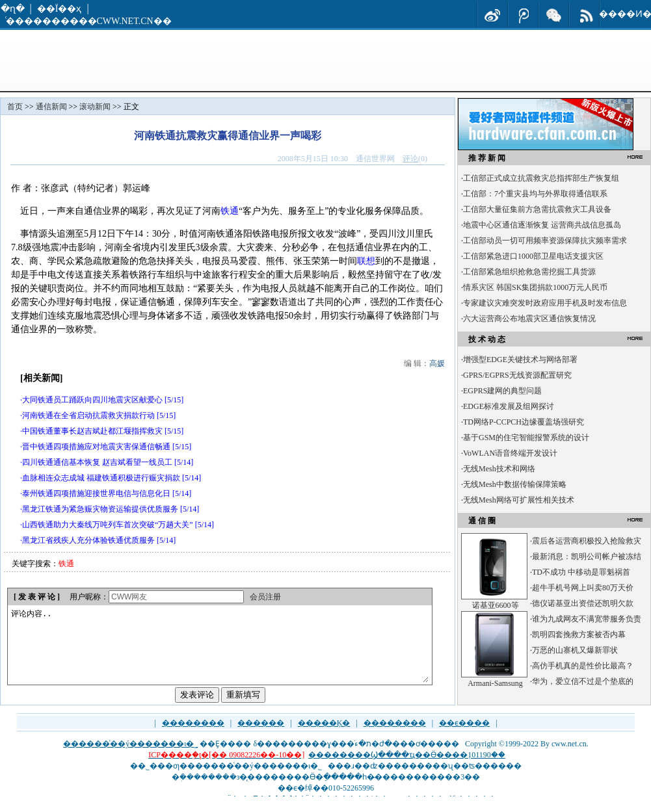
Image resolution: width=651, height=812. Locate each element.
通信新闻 (51, 107)
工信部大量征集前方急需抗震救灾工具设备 (537, 209)
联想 (366, 261)
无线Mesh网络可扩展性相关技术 (519, 500)
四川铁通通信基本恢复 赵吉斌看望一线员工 (97, 462)
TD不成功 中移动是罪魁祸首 (581, 572)
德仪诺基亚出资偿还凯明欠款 (583, 603)
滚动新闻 (95, 107)
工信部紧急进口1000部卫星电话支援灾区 (533, 256)
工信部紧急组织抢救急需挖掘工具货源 (529, 272)
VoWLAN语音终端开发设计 (510, 453)
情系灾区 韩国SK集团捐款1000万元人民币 (535, 287)
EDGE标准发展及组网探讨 (509, 406)
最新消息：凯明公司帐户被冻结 (587, 557)
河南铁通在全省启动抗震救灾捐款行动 (88, 415)
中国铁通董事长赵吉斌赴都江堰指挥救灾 (92, 431)
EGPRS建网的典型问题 (502, 391)
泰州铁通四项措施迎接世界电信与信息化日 (96, 493)
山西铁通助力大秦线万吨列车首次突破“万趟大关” (108, 525)
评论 (410, 159)
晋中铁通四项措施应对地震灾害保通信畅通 (96, 447)
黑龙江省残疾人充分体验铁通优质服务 (88, 540)
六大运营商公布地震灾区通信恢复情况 (529, 319)
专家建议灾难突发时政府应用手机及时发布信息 (545, 303)
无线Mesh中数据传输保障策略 (515, 484)
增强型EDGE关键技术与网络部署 (520, 360)
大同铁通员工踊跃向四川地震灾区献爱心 (92, 400)
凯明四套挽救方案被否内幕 (579, 635)
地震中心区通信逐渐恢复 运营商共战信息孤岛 (542, 225)
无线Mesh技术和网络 (499, 469)
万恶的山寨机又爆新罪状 (575, 650)
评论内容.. (219, 653)
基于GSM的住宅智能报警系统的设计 (526, 438)
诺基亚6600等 (496, 605)
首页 (15, 107)
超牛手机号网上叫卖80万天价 (583, 588)
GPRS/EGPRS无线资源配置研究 (517, 375)
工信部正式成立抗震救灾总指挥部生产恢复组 (541, 178)
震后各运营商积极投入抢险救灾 (587, 541)
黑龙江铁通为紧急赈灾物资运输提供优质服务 (100, 509)
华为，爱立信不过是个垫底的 (583, 681)
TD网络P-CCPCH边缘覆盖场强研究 (524, 422)
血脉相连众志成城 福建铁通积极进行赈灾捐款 (101, 478)
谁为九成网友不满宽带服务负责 (587, 619)
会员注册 (265, 597)
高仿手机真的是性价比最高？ (583, 666)
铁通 (230, 211)
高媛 (437, 363)
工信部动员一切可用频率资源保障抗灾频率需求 (545, 241)
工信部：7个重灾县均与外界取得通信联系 (535, 194)
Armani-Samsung (495, 683)
